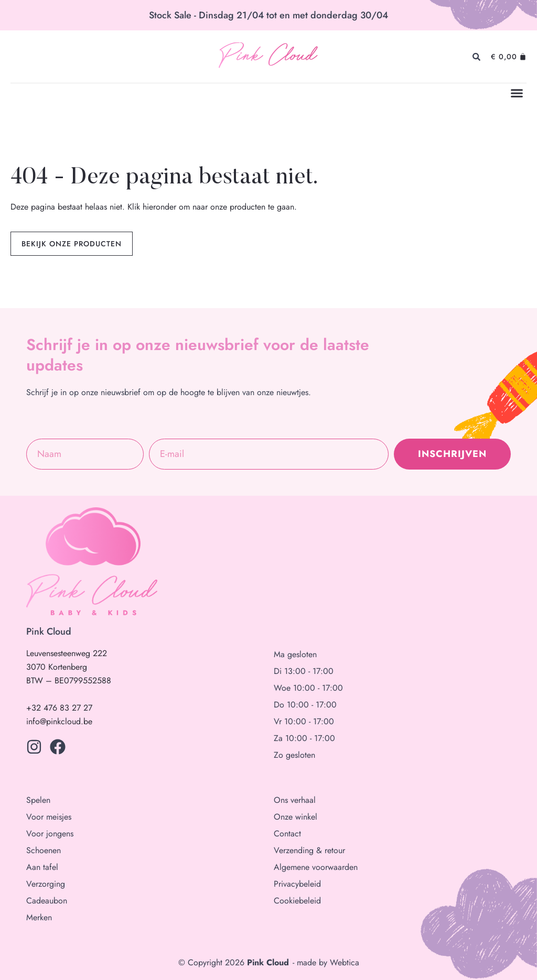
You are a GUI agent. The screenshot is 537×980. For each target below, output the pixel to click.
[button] (517, 93)
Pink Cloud (268, 57)
